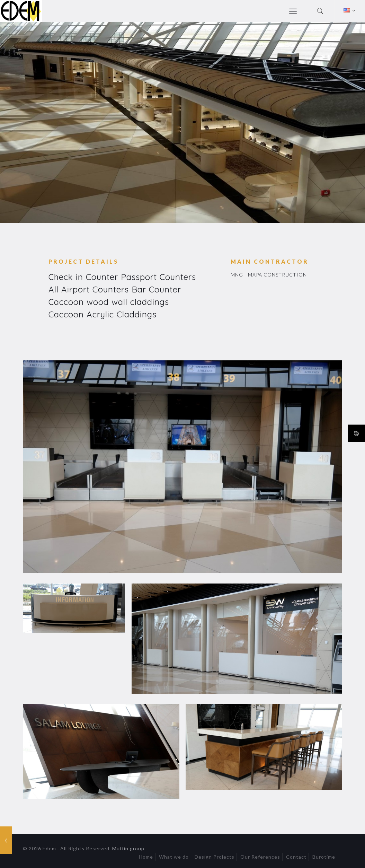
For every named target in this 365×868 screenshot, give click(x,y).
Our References (260, 857)
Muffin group (128, 848)
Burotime (324, 857)
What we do (174, 857)
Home (146, 857)
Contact (296, 857)
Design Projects (215, 857)
